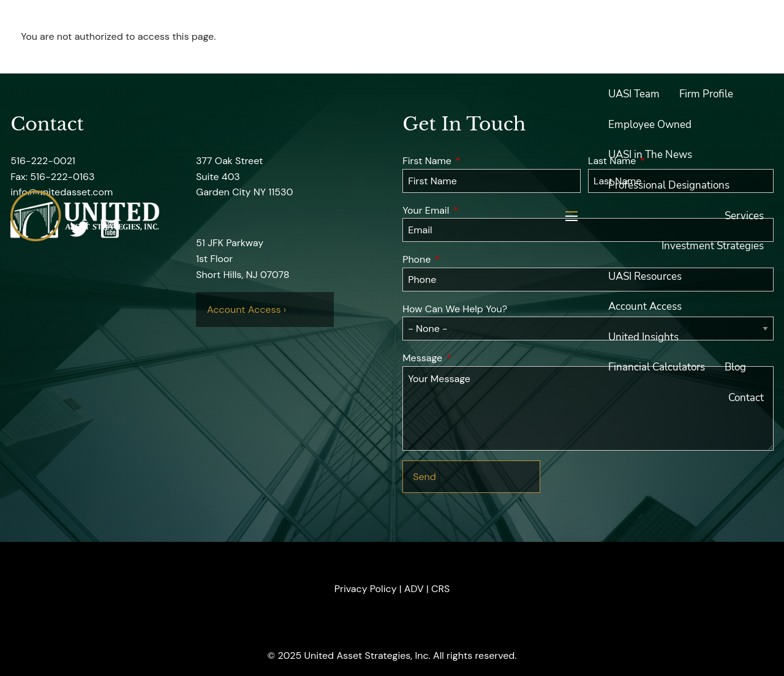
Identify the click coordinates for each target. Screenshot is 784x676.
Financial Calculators (657, 367)
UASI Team (634, 94)
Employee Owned (650, 125)
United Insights (643, 337)
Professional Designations (669, 185)
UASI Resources (645, 276)
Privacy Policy (366, 589)
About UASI (635, 64)
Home (750, 33)
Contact (746, 398)
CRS (440, 589)
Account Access (645, 306)
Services (744, 216)
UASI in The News (650, 155)
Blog (735, 367)
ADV (414, 589)
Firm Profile (706, 94)
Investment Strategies (713, 246)
